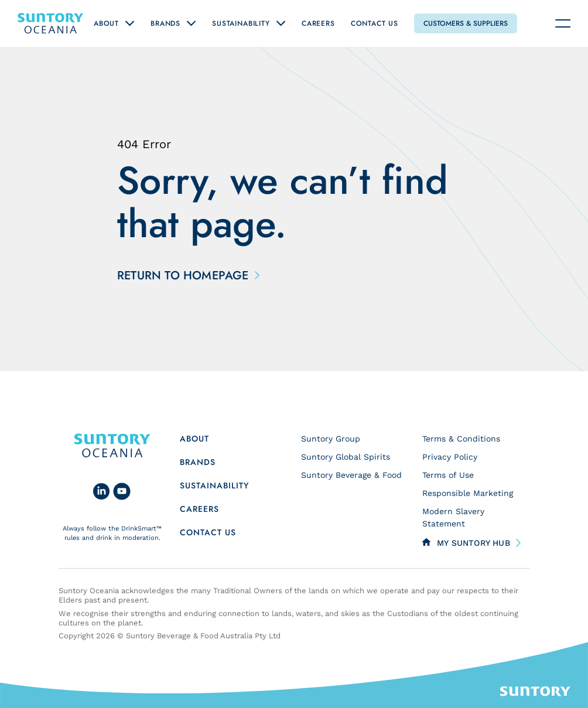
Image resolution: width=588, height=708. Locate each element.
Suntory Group (331, 439)
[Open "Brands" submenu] (191, 23)
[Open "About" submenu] (130, 23)
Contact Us (375, 23)
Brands (165, 23)
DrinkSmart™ (141, 529)
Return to (186, 276)
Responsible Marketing (468, 493)
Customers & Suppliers (466, 23)
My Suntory (474, 543)
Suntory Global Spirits (346, 457)
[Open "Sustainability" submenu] (281, 23)
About (106, 23)
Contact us (208, 532)
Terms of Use (448, 475)
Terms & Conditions (461, 439)
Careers (318, 23)
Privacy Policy (450, 457)
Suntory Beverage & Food (351, 475)
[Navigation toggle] (563, 23)
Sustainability (241, 23)
